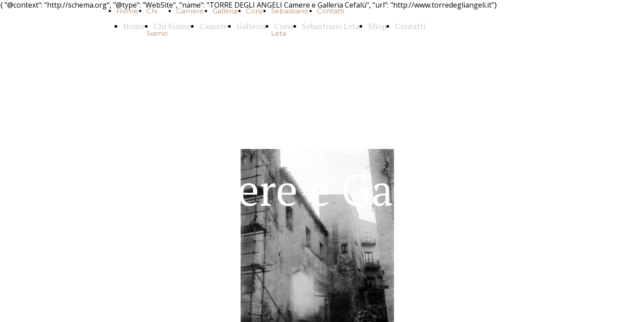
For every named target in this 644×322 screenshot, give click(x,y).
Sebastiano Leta (331, 26)
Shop (377, 26)
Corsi (254, 11)
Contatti (331, 11)
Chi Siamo (172, 26)
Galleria (225, 11)
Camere (190, 11)
